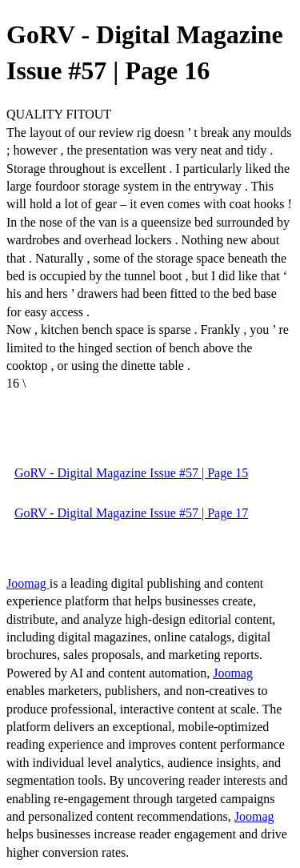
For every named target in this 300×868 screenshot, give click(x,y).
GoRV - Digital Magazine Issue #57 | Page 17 (131, 513)
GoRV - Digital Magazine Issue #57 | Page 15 (131, 473)
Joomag (28, 583)
